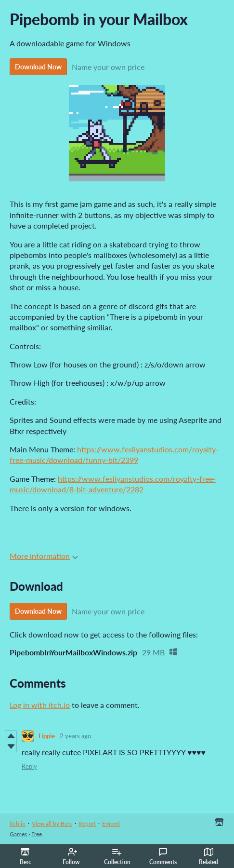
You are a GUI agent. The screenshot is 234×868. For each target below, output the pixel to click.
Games (18, 834)
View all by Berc (52, 823)
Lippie (47, 736)
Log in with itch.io (40, 705)
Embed (111, 823)
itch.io (18, 823)
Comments (163, 856)
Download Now (38, 67)
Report (87, 823)
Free (37, 834)
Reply (29, 766)
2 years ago (75, 736)
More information (44, 556)
